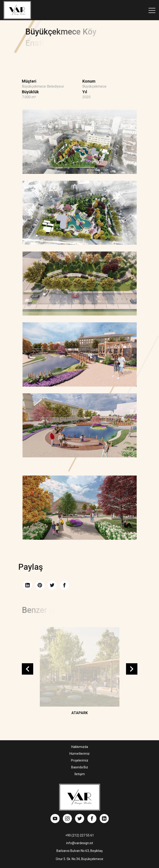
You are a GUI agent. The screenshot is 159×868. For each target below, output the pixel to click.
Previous (28, 669)
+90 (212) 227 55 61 (80, 835)
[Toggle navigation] (152, 10)
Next (132, 669)
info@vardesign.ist (80, 843)
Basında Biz (80, 767)
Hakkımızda (80, 747)
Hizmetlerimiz (79, 754)
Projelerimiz (80, 760)
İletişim (80, 774)
